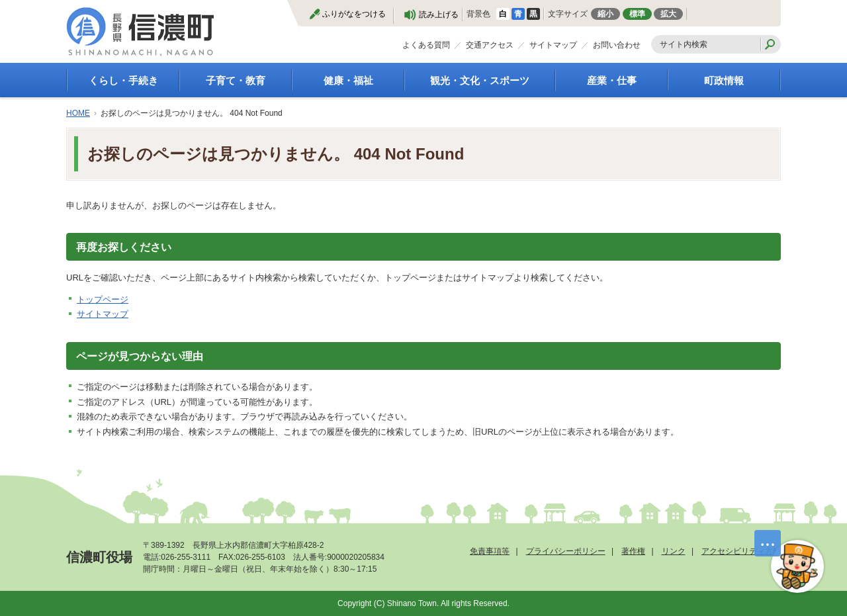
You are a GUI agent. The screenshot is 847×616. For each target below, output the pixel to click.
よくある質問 (426, 45)
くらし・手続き (123, 80)
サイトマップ (553, 45)
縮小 (605, 14)
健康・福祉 (348, 80)
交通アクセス (490, 45)
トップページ (103, 299)
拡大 (668, 14)
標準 (637, 14)
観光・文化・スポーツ (480, 80)
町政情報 (724, 80)
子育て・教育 (236, 80)
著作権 (633, 551)
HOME (78, 113)
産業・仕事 (612, 80)
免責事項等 (490, 551)
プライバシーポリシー (566, 551)
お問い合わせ (617, 45)
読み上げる (439, 15)
